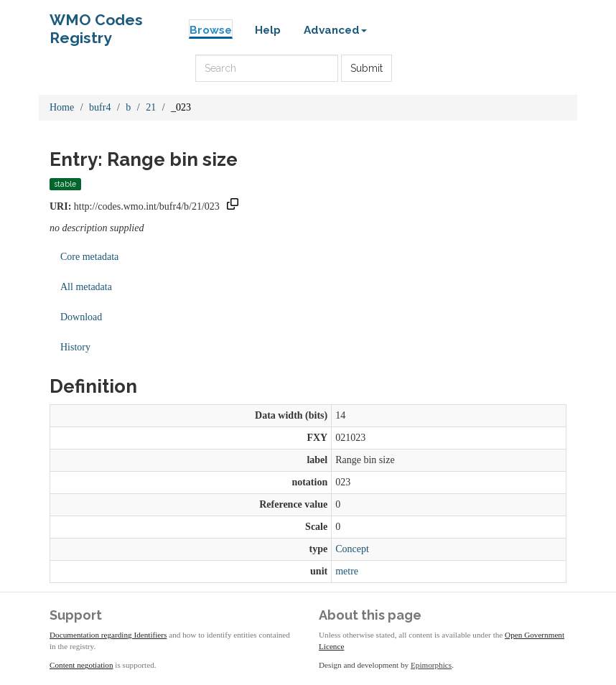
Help (268, 30)
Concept (352, 549)
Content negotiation (81, 665)
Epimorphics (431, 665)
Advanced (335, 30)
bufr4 (100, 107)
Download (81, 317)
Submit (367, 68)
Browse (211, 30)
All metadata (86, 287)
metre (347, 571)
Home (62, 107)
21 (151, 107)
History (75, 347)
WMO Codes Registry (96, 23)
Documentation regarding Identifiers (108, 635)
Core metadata (89, 257)
